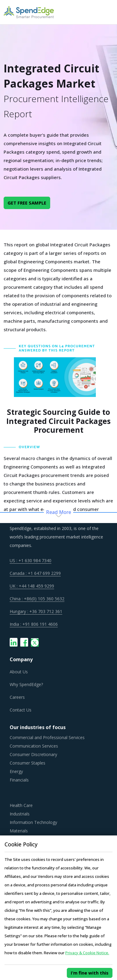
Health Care (21, 805)
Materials (19, 831)
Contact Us (21, 710)
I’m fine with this (90, 973)
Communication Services (34, 746)
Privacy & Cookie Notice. (87, 953)
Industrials (20, 814)
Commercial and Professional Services (47, 737)
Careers (17, 697)
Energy (16, 771)
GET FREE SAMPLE (27, 203)
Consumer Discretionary (33, 754)
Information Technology (33, 822)
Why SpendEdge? (26, 684)
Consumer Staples (28, 763)
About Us (19, 672)
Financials (19, 780)
